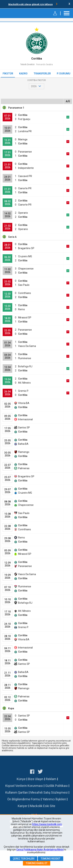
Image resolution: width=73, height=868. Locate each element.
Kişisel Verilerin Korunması (24, 786)
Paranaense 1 (16, 108)
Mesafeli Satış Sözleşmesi (49, 792)
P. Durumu (64, 74)
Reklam (51, 779)
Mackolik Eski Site (43, 806)
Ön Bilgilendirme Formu (24, 799)
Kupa (11, 708)
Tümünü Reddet (51, 859)
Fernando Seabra (44, 64)
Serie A (12, 237)
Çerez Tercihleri (24, 859)
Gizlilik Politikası (56, 786)
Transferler (42, 74)
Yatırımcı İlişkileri (54, 799)
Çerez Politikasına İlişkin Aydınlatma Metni (40, 850)
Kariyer (23, 806)
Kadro (23, 74)
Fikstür (8, 74)
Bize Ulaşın (36, 779)
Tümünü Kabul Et (37, 863)
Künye (21, 779)
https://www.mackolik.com (47, 824)
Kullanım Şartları (17, 792)
